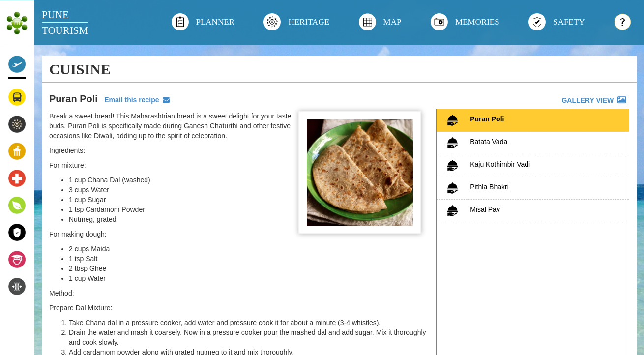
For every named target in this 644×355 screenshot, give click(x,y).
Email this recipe (135, 100)
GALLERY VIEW (594, 100)
